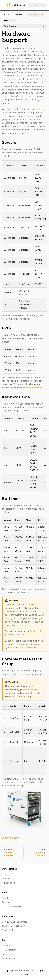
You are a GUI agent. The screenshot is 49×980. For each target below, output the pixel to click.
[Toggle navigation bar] (4, 5)
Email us (7, 930)
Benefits (6, 898)
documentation (35, 388)
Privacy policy (9, 883)
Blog (4, 874)
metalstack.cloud (12, 907)
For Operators (9, 950)
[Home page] (5, 15)
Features (6, 902)
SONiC (32, 605)
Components (8, 958)
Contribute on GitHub (14, 926)
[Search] (38, 5)
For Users (7, 954)
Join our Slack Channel (15, 922)
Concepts (7, 946)
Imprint (6, 879)
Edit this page (10, 838)
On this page (10, 26)
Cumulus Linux (37, 631)
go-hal (42, 109)
